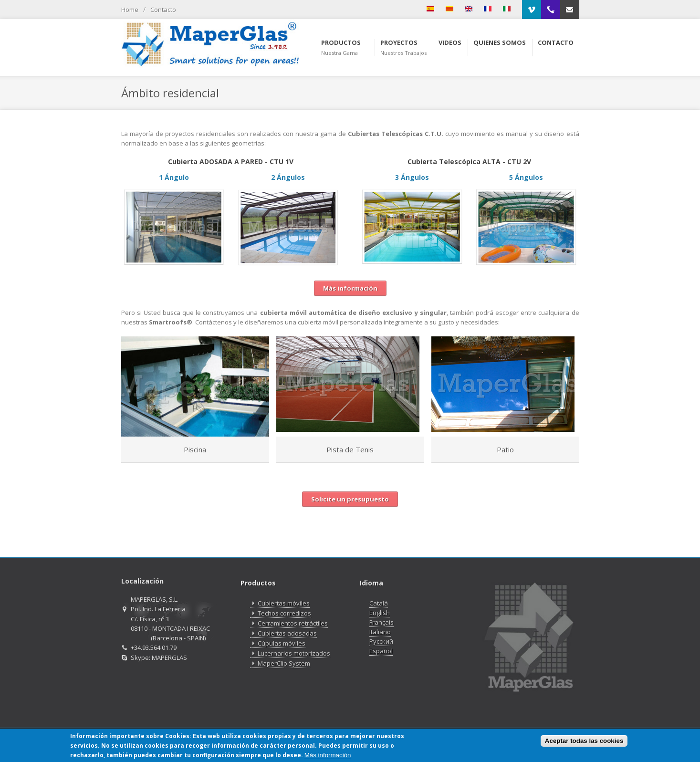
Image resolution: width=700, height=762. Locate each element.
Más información (328, 755)
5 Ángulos (526, 177)
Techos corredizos (281, 613)
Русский (381, 641)
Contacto (163, 10)
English (380, 613)
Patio (505, 449)
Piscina (195, 449)
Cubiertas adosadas (283, 633)
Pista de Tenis (350, 449)
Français (381, 622)
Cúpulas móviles (278, 643)
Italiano (380, 632)
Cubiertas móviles (280, 603)
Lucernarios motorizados (290, 653)
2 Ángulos (288, 177)
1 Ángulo (174, 177)
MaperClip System (280, 663)
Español (381, 651)
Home (130, 10)
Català (379, 603)
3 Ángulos (412, 177)
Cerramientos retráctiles (289, 623)
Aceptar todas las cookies (584, 741)
